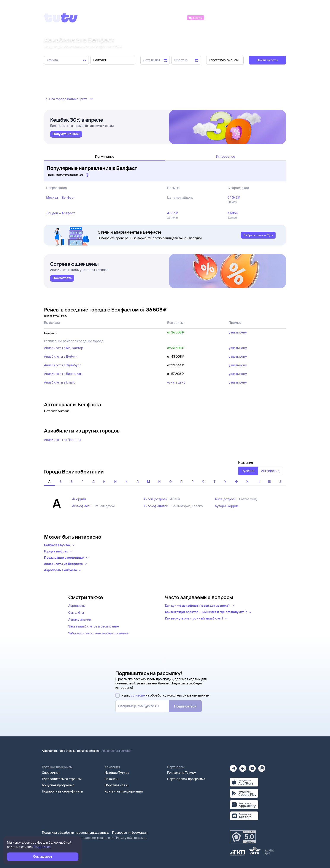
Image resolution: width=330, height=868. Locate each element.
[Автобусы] (177, 18)
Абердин (79, 499)
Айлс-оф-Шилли (156, 506)
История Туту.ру (117, 773)
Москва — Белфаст (60, 197)
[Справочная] (277, 18)
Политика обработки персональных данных (75, 833)
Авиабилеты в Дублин (61, 356)
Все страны (68, 751)
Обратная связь (117, 785)
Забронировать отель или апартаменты (98, 633)
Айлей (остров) (155, 499)
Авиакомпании (80, 619)
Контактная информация (124, 791)
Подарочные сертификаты (62, 791)
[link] (66, 134)
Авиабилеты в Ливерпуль (63, 374)
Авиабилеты (50, 751)
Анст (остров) (225, 499)
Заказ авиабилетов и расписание (94, 626)
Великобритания (88, 751)
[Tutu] (61, 18)
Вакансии (112, 779)
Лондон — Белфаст (61, 213)
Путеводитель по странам (62, 779)
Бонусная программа (58, 785)
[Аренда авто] (254, 18)
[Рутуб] (262, 767)
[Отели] (195, 18)
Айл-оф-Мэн (82, 506)
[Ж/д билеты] (154, 18)
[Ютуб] (252, 767)
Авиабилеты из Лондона (63, 440)
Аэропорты (77, 606)
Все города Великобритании (69, 99)
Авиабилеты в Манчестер (64, 348)
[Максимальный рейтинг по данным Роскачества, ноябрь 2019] (243, 837)
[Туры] (234, 18)
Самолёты (76, 612)
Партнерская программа (186, 779)
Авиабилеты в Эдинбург (62, 365)
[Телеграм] (233, 767)
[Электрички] (215, 18)
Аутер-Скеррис (227, 506)
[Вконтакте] (243, 767)
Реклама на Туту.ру (182, 773)
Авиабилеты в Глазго (60, 382)
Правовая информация (130, 833)
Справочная (51, 773)
